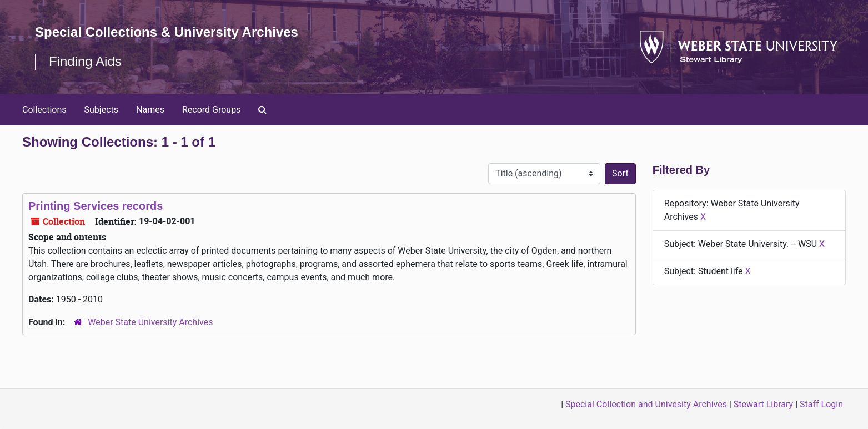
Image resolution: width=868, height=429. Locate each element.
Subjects (101, 110)
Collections (44, 110)
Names (150, 110)
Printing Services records (96, 206)
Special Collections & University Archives (167, 32)
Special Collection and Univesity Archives (646, 404)
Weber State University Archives (150, 322)
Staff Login (821, 404)
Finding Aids (85, 61)
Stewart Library (763, 404)
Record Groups (211, 110)
